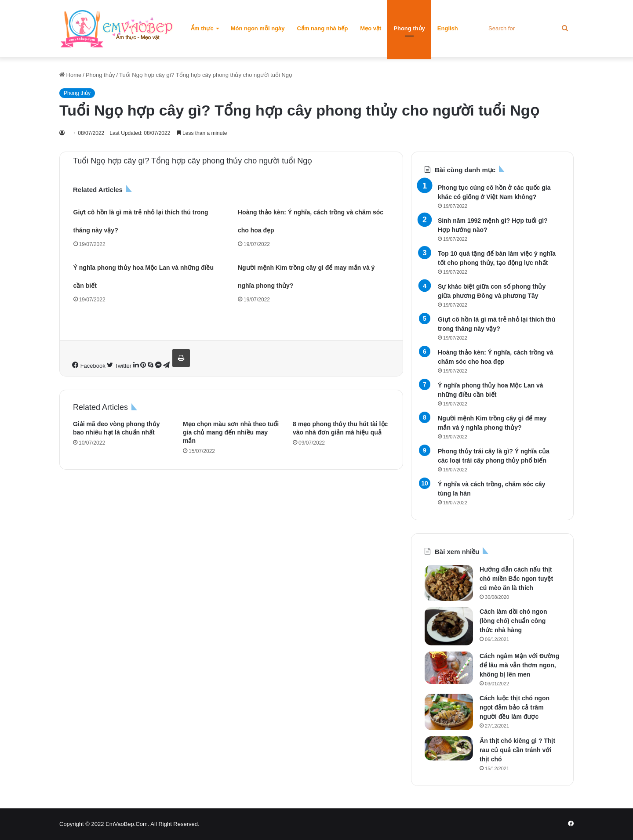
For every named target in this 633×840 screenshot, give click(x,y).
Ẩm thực (202, 28)
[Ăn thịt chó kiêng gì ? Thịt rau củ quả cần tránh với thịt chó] (449, 748)
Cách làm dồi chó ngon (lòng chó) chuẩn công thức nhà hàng (513, 621)
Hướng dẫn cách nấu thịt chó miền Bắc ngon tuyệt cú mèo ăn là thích (516, 579)
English (448, 28)
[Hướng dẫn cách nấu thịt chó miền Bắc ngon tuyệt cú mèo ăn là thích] (449, 583)
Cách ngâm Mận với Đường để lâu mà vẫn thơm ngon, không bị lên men (519, 665)
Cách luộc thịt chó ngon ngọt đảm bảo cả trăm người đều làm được (515, 707)
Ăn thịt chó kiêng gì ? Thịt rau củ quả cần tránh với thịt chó (517, 750)
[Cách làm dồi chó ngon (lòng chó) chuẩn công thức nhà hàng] (449, 626)
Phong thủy (409, 28)
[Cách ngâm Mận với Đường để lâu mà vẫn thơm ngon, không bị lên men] (449, 668)
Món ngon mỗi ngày (258, 28)
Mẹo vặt (371, 28)
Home (70, 75)
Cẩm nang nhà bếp (323, 28)
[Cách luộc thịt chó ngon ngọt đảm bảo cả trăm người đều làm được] (449, 712)
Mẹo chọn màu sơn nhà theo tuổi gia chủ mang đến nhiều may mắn (231, 432)
